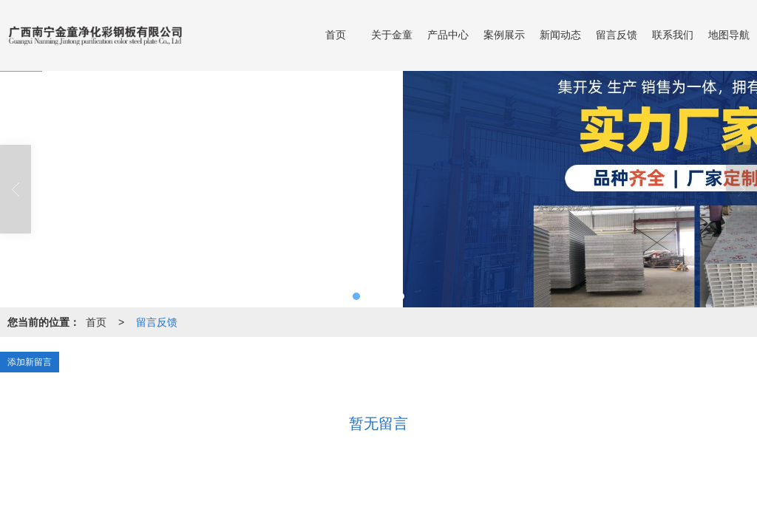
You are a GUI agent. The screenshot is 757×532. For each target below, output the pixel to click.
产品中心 (448, 35)
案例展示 (504, 35)
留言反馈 (617, 35)
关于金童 (392, 35)
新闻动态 (560, 35)
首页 (336, 35)
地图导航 (729, 35)
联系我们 (673, 35)
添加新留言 (30, 362)
